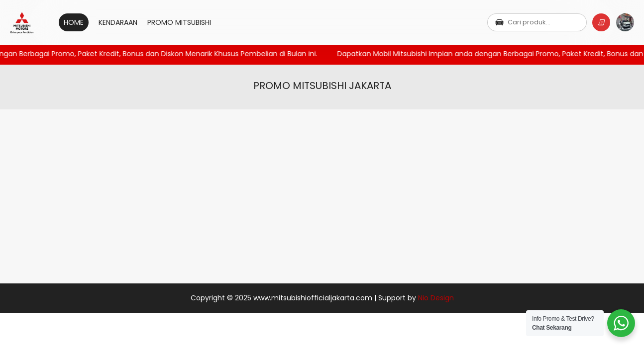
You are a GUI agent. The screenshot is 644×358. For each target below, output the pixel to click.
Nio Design (436, 298)
